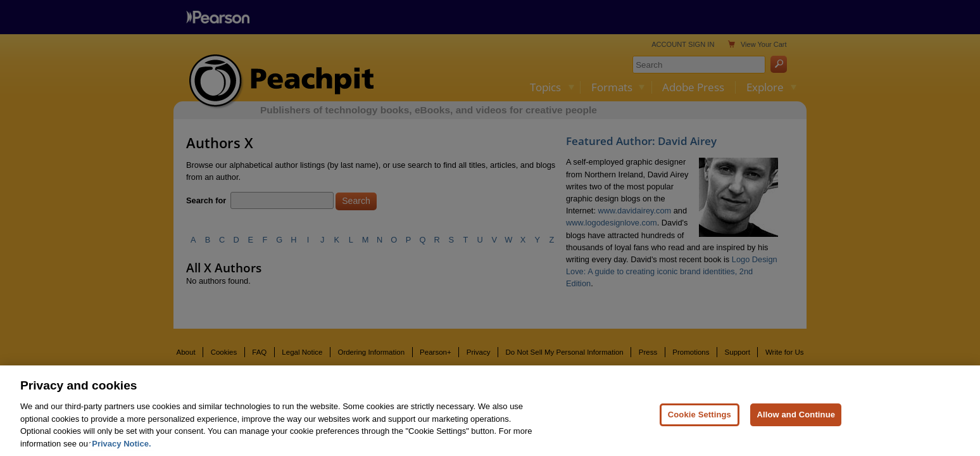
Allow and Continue (796, 420)
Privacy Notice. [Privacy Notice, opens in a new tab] (121, 449)
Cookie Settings (700, 420)
